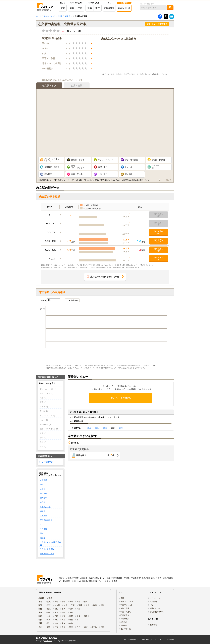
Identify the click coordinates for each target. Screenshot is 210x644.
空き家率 (43, 498)
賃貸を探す (95, 455)
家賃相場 (153, 625)
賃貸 (63, 8)
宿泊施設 (129, 174)
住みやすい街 (124, 8)
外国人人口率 (45, 507)
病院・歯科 (103, 167)
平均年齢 (43, 529)
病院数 (43, 538)
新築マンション (127, 602)
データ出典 (166, 180)
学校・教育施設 (131, 160)
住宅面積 (43, 516)
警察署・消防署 (78, 160)
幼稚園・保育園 (158, 160)
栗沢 (105, 428)
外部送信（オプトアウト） (153, 640)
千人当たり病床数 (47, 549)
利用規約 (153, 602)
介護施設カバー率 (47, 554)
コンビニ (129, 167)
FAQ (151, 605)
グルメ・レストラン (53, 160)
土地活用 (124, 622)
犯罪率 (43, 502)
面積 (42, 533)
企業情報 (170, 640)
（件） (104, 277)
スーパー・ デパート (156, 167)
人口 (42, 524)
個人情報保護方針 (131, 640)
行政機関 (48, 174)
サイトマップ (155, 598)
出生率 (43, 489)
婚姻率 (43, 511)
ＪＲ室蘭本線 (72, 300)
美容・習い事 (77, 174)
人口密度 (43, 480)
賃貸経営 (124, 625)
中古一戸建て (126, 612)
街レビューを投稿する (157, 24)
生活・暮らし (104, 174)
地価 (42, 485)
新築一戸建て (126, 608)
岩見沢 (122, 428)
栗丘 (97, 428)
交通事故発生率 (46, 520)
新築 (72, 8)
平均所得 (43, 493)
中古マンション (127, 605)
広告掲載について (157, 612)
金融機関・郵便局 (52, 167)
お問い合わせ (155, 608)
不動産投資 (125, 619)
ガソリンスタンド (105, 160)
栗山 (89, 428)
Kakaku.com (48, 641)
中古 (80, 8)
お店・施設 (77, 86)
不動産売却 (109, 8)
